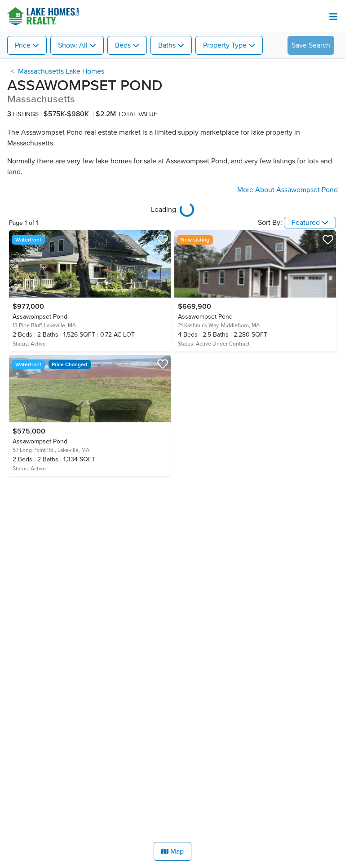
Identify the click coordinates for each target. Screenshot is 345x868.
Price (23, 45)
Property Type (225, 45)
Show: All (73, 45)
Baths (167, 45)
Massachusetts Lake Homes (61, 71)
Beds (123, 45)
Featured (306, 223)
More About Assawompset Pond (287, 190)
